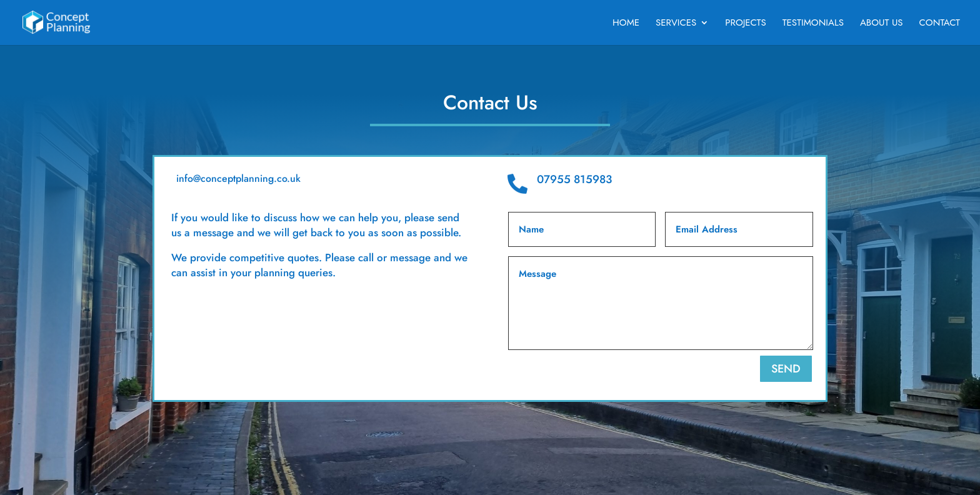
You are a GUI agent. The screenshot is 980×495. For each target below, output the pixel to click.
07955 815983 (574, 179)
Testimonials (813, 24)
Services (676, 24)
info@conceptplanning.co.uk (238, 178)
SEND (786, 369)
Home (626, 24)
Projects (745, 24)
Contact (940, 24)
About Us (882, 24)
